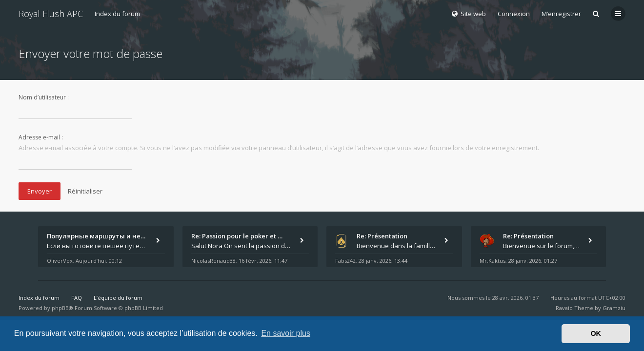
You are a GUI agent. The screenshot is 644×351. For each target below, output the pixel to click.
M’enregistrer (561, 14)
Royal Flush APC (51, 14)
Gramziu (614, 308)
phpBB (60, 308)
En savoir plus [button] (286, 333)
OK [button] (596, 333)
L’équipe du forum (118, 298)
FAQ (77, 298)
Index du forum (117, 14)
